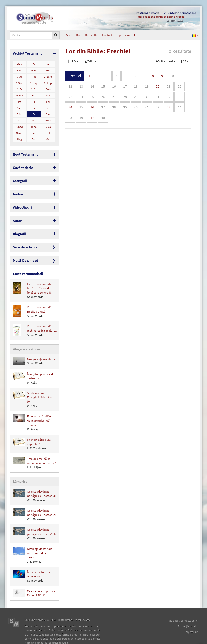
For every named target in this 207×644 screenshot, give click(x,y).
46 (81, 118)
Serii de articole (23, 240)
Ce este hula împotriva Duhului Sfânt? (34, 582)
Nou (79, 35)
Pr (34, 101)
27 (114, 97)
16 (114, 86)
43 (169, 107)
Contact (107, 35)
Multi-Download (24, 252)
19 (147, 86)
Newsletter (92, 35)
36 (92, 107)
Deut (34, 70)
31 (158, 97)
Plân (20, 113)
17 (125, 86)
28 (125, 97)
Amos (48, 120)
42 (158, 107)
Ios (48, 70)
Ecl (48, 101)
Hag (20, 138)
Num (20, 70)
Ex (34, 63)
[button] (195, 35)
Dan (48, 113)
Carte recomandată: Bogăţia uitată (33, 302)
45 (70, 118)
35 (81, 107)
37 (103, 107)
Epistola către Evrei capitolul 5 (32, 433)
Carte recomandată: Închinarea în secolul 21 (35, 321)
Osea (20, 120)
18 (136, 86)
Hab (34, 132)
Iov (48, 95)
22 (180, 86)
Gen (20, 63)
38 (114, 107)
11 (183, 76)
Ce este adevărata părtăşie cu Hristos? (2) (34, 503)
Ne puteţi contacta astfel (184, 609)
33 (180, 97)
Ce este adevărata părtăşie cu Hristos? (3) (34, 484)
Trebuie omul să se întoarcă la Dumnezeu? (34, 452)
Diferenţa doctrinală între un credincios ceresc (33, 544)
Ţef (48, 132)
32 (169, 97)
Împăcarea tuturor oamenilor (32, 565)
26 (103, 97)
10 (172, 76)
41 (147, 107)
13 (81, 86)
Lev (48, 63)
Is (34, 107)
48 (103, 118)
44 (180, 107)
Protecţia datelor (188, 615)
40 (136, 107)
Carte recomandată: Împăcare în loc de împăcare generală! (33, 281)
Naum (20, 132)
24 (81, 97)
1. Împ (34, 82)
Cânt (20, 107)
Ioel (34, 120)
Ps (20, 101)
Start (69, 35)
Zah (34, 138)
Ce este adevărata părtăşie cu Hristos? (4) (34, 523)
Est (34, 95)
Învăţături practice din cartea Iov (34, 368)
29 (136, 97)
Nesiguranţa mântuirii (34, 351)
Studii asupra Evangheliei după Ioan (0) (34, 389)
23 (70, 97)
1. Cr (20, 88)
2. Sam (20, 82)
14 (92, 86)
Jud (20, 76)
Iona (34, 126)
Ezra (48, 88)
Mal (48, 138)
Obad (20, 126)
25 (92, 97)
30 (147, 97)
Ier (48, 107)
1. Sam (48, 76)
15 (103, 86)
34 (70, 107)
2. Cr (34, 88)
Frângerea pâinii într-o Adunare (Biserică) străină (34, 412)
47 (92, 118)
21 (169, 86)
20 (158, 86)
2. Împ (48, 82)
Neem (20, 95)
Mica (48, 126)
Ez (34, 113)
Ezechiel (75, 76)
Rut (34, 76)
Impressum (123, 35)
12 (70, 86)
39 (125, 107)
